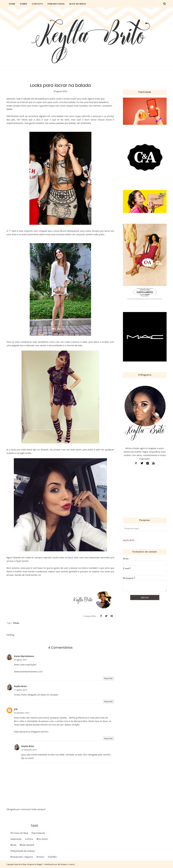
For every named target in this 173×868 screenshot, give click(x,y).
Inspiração (16, 839)
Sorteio (40, 857)
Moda (16, 623)
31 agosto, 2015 (21, 690)
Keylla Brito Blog (20, 864)
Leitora (29, 839)
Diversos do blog (19, 833)
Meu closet (42, 839)
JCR (16, 709)
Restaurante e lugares (22, 857)
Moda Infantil (27, 845)
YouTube (52, 857)
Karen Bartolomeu (24, 656)
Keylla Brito (20, 686)
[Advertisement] (145, 492)
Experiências (38, 833)
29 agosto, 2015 (21, 660)
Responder (108, 678)
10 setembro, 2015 (29, 750)
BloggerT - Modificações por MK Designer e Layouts (56, 864)
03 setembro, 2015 (22, 713)
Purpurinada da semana (23, 851)
